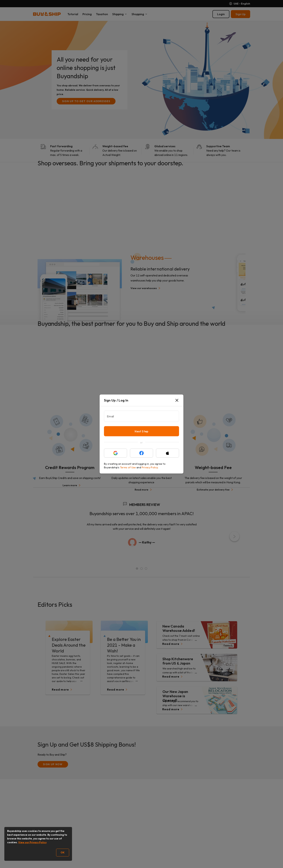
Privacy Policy (150, 467)
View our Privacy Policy (32, 842)
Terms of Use (128, 467)
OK (63, 852)
